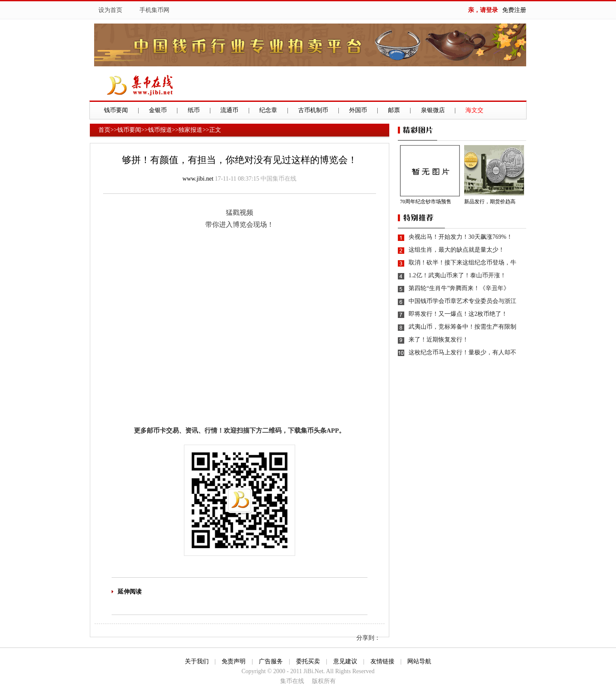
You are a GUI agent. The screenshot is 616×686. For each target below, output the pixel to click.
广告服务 (271, 661)
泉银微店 (433, 110)
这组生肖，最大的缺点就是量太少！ (456, 250)
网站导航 (419, 661)
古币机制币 (313, 110)
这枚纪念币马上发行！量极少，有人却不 (462, 352)
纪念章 (268, 110)
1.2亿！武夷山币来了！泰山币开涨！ (457, 275)
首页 (104, 130)
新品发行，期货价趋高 (490, 202)
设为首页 (110, 10)
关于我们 (197, 661)
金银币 (158, 110)
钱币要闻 (116, 110)
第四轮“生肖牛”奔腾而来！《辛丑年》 (459, 288)
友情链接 (382, 661)
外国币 (358, 110)
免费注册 (514, 10)
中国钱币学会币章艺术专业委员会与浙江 (462, 301)
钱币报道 (160, 130)
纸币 (194, 110)
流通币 (229, 110)
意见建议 (345, 661)
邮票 (394, 110)
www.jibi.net (198, 179)
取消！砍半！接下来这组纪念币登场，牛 (462, 263)
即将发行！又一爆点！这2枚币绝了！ (458, 314)
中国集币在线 (278, 179)
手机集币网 (154, 10)
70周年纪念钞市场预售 (426, 202)
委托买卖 (308, 661)
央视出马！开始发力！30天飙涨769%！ (461, 237)
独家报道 (190, 130)
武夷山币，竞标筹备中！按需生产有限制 (462, 327)
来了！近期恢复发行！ (438, 340)
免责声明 (234, 661)
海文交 (474, 110)
